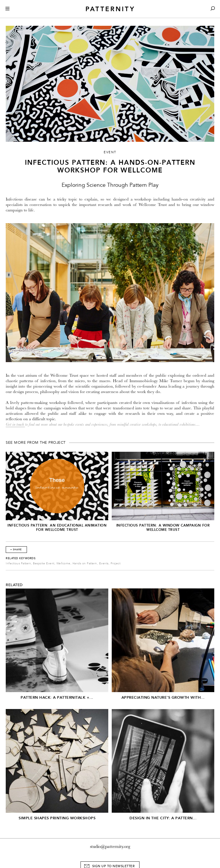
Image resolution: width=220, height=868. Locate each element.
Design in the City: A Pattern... (163, 818)
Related (14, 585)
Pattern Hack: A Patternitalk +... (57, 697)
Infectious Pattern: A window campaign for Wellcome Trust (163, 528)
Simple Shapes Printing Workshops (57, 818)
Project (116, 563)
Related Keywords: (21, 558)
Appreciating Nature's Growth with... (163, 697)
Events (104, 563)
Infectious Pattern (18, 563)
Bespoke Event (44, 563)
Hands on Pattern (85, 563)
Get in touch (15, 424)
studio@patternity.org (110, 847)
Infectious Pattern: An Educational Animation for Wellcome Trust (57, 528)
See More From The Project (36, 443)
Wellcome (63, 563)
